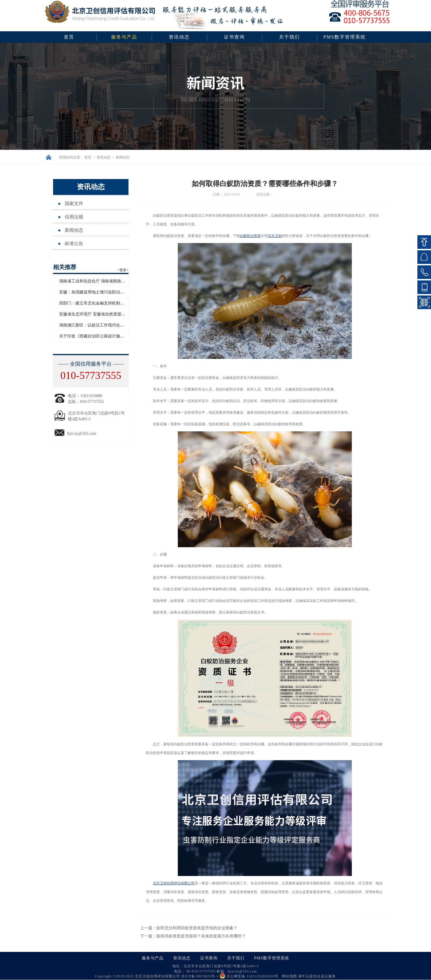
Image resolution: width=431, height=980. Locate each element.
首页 (69, 37)
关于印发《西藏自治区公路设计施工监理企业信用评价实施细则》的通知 (124, 336)
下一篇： (193, 936)
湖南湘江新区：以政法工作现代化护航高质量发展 (104, 325)
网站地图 (288, 976)
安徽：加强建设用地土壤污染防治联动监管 (98, 292)
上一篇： (189, 928)
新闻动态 (123, 157)
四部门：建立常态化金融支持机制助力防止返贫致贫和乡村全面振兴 (120, 303)
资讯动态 (104, 157)
